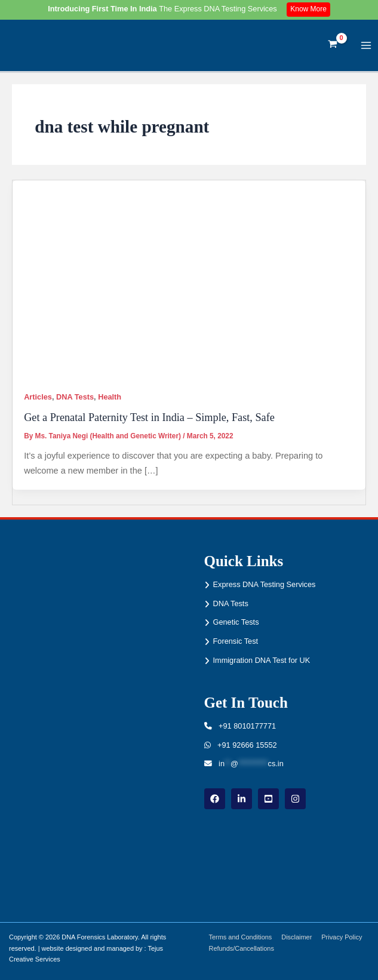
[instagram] (295, 799)
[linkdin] (242, 799)
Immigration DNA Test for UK (262, 660)
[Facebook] (215, 799)
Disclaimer (296, 937)
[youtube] (268, 799)
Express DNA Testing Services (265, 584)
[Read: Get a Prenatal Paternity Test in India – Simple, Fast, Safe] (189, 279)
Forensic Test (236, 641)
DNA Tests (75, 397)
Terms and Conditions (241, 937)
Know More (308, 9)
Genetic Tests (236, 622)
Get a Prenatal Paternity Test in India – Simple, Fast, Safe (149, 417)
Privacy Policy (342, 937)
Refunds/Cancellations (242, 948)
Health (110, 397)
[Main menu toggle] (366, 45)
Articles (38, 397)
